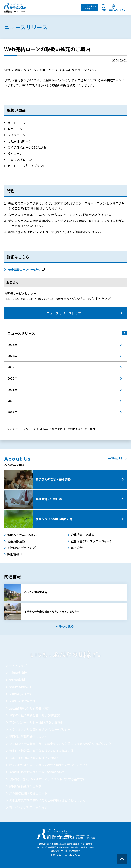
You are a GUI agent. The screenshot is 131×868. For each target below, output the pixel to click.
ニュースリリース (21, 333)
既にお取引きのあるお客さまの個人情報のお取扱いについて (49, 765)
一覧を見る (116, 458)
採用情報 (13, 554)
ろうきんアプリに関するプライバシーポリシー (40, 729)
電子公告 (77, 548)
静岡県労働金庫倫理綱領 (25, 786)
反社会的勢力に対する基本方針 (30, 708)
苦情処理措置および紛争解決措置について (37, 772)
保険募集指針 (18, 680)
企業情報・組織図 (83, 535)
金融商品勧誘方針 (21, 687)
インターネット (90, 8)
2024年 (44, 429)
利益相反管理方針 (21, 694)
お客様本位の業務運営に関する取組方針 (36, 715)
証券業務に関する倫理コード (28, 793)
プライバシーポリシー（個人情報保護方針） (37, 722)
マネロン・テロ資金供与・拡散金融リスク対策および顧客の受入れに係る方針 (60, 744)
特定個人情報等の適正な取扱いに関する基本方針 (41, 751)
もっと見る (66, 626)
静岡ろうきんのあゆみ (22, 535)
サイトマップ (18, 666)
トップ (8, 429)
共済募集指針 (18, 673)
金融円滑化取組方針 (22, 701)
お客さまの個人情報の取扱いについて (34, 758)
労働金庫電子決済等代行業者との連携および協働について (47, 800)
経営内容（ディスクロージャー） (91, 541)
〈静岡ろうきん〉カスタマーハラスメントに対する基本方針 (47, 779)
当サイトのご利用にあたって (28, 807)
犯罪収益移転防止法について (28, 737)
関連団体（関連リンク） (22, 548)
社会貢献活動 (16, 541)
